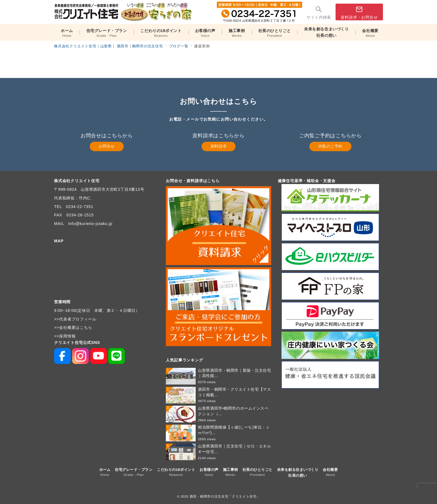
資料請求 (219, 146)
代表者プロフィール (78, 319)
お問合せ (107, 146)
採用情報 (67, 336)
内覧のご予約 (330, 146)
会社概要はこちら (76, 327)
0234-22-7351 (80, 207)
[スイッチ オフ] (319, 12)
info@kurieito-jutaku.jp (90, 224)
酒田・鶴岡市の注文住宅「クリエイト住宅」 (225, 496)
